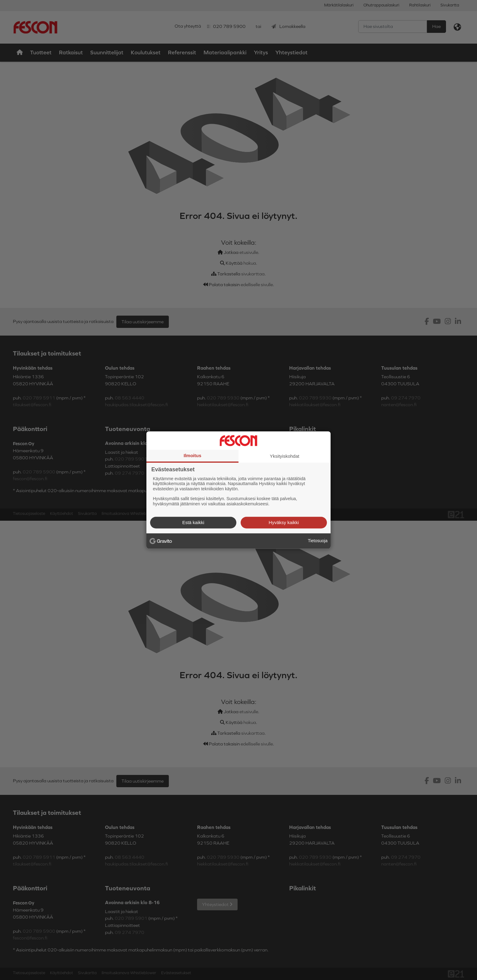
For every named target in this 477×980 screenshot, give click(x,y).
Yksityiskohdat (285, 456)
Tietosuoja (318, 541)
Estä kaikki (193, 522)
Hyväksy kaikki (284, 522)
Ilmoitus (192, 455)
